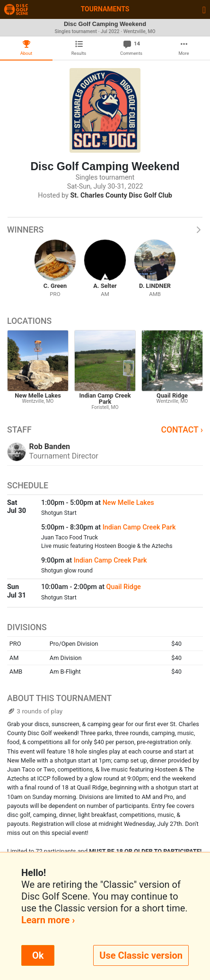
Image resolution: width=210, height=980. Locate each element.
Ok (38, 955)
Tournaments (105, 9)
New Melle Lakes (128, 503)
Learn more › (48, 920)
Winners (105, 230)
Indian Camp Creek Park (139, 527)
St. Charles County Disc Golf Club (121, 195)
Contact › (182, 430)
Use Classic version (141, 955)
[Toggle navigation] (204, 9)
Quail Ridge (124, 587)
